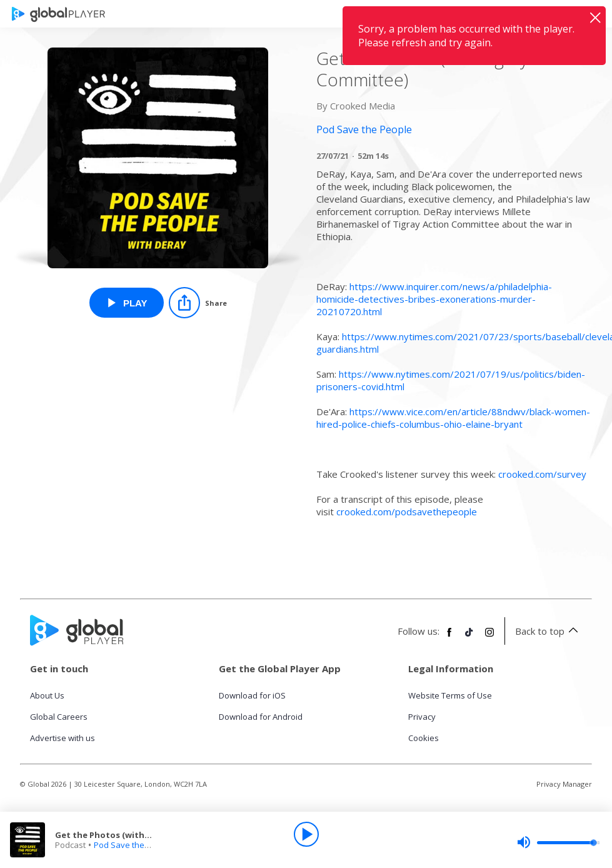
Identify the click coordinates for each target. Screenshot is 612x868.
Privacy (422, 717)
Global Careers (59, 717)
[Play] (306, 834)
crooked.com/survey (542, 474)
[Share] (198, 303)
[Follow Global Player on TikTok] (469, 637)
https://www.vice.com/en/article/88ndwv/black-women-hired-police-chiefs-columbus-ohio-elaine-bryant (453, 418)
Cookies (424, 738)
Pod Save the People (133, 845)
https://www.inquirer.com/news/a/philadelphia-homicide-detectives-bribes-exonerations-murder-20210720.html (434, 299)
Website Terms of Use (450, 695)
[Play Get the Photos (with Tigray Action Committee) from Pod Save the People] (127, 303)
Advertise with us (63, 738)
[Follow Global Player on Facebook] (449, 637)
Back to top (549, 631)
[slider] (558, 842)
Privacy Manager (564, 784)
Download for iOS (252, 695)
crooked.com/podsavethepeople (407, 512)
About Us (47, 695)
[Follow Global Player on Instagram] (489, 637)
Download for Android (261, 717)
